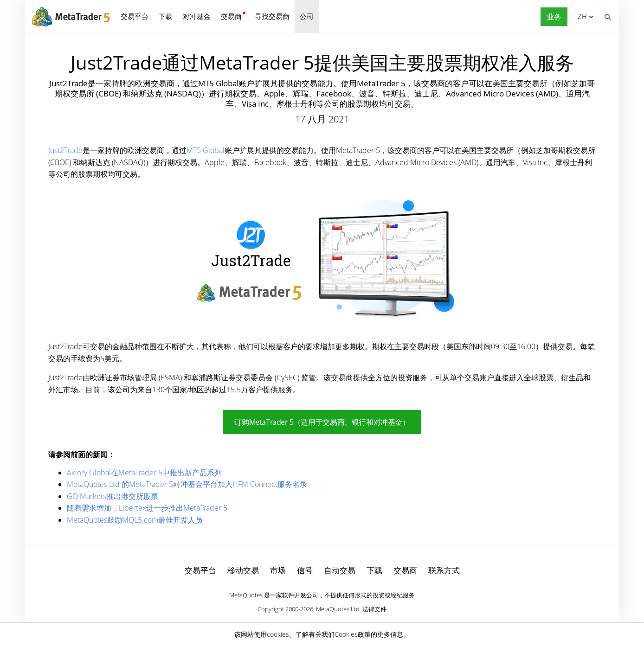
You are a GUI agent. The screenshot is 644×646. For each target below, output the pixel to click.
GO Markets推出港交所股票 (113, 496)
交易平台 (135, 16)
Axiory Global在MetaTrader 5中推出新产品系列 (144, 473)
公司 (307, 16)
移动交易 (243, 570)
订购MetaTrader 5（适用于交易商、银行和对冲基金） (322, 422)
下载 (166, 16)
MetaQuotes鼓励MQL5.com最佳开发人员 (135, 520)
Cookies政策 (353, 634)
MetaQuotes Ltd (338, 609)
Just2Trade (65, 150)
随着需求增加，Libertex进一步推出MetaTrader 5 (147, 508)
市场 (278, 570)
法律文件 (374, 609)
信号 (305, 570)
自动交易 (340, 570)
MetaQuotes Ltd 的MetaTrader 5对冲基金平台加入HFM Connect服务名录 (187, 484)
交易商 (231, 16)
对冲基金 (197, 16)
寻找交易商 (272, 16)
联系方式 (444, 570)
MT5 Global (206, 150)
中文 (581, 16)
